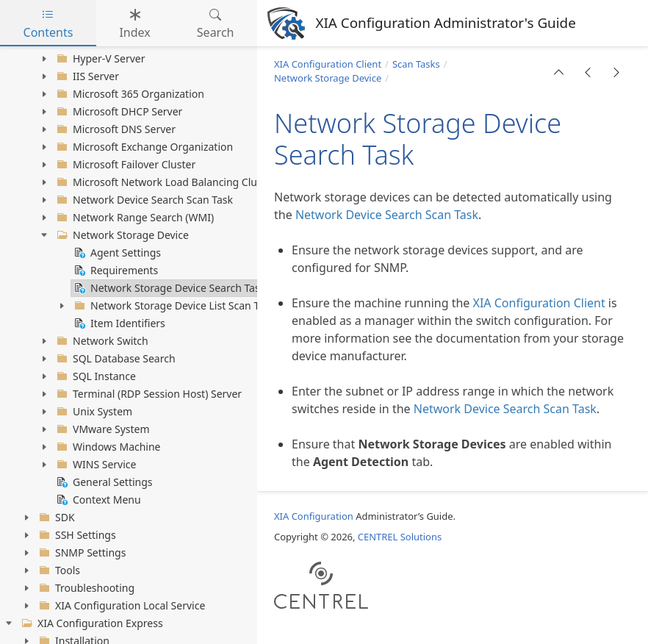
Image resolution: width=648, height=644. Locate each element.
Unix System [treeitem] (93, 412)
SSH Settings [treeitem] (76, 535)
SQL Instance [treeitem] (95, 376)
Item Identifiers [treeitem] (118, 323)
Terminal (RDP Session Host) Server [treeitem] (148, 394)
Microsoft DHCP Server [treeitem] (118, 112)
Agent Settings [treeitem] (116, 253)
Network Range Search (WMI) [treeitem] (134, 218)
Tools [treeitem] (58, 570)
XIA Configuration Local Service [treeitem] (120, 606)
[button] (559, 72)
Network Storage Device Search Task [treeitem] (168, 288)
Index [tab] (134, 24)
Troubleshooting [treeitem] (85, 588)
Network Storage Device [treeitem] (121, 235)
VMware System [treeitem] (102, 429)
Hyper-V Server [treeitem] (100, 59)
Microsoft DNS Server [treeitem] (115, 129)
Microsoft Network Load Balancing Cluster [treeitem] (165, 182)
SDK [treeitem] (55, 518)
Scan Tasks (416, 64)
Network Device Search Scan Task (387, 215)
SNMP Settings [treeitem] (81, 553)
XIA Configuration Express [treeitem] (91, 623)
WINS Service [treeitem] (95, 465)
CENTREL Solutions (400, 537)
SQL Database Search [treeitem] (115, 359)
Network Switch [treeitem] (101, 341)
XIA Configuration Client (328, 64)
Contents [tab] (48, 24)
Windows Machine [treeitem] (107, 447)
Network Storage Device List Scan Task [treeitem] (173, 306)
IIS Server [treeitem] (86, 76)
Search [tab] (216, 24)
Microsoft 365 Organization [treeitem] (129, 94)
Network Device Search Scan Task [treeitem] (143, 200)
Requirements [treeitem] (115, 271)
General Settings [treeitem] (103, 482)
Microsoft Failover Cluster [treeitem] (125, 165)
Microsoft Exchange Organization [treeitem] (143, 147)
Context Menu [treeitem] (97, 500)
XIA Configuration (314, 516)
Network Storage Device (328, 78)
